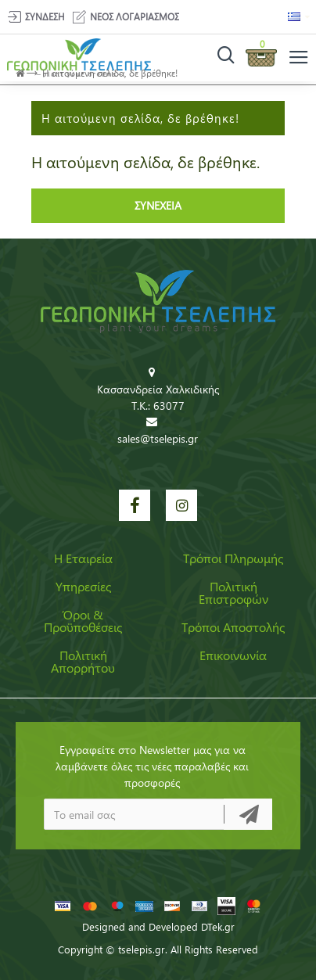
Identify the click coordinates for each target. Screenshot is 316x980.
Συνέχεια (158, 205)
